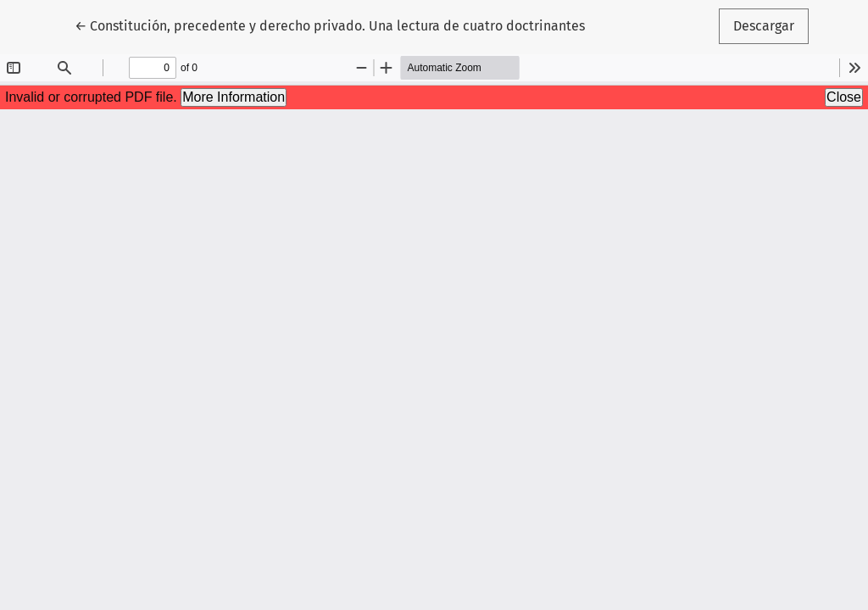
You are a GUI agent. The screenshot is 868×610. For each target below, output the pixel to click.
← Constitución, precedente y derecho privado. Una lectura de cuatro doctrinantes (330, 25)
